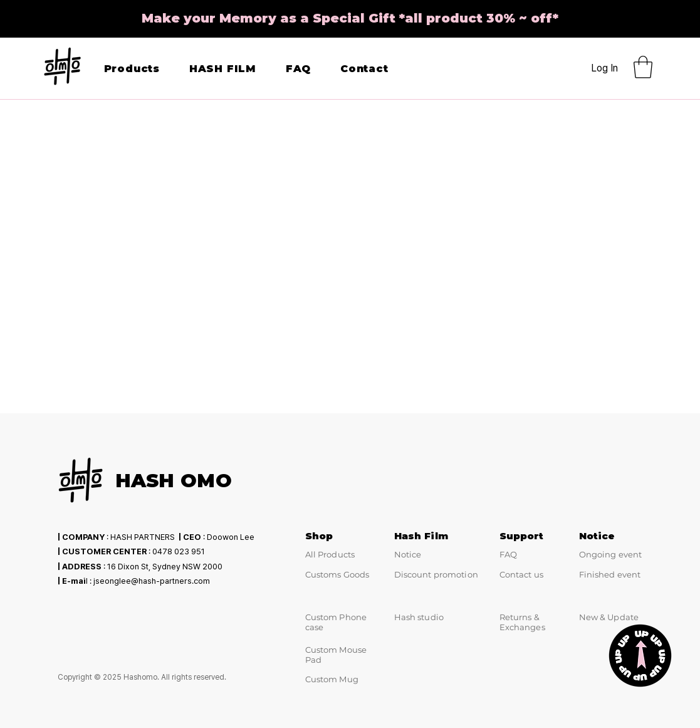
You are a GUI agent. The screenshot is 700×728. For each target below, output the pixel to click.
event (629, 574)
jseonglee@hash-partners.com (152, 581)
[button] (643, 67)
